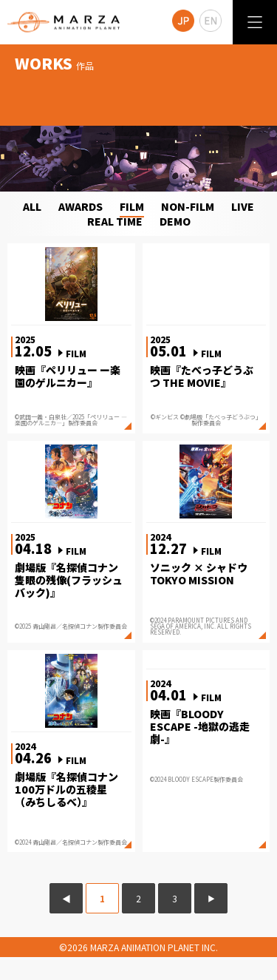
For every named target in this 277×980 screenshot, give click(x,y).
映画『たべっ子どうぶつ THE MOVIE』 (202, 376)
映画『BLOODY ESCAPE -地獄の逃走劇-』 (200, 726)
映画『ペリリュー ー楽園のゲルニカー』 (68, 376)
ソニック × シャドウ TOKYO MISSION (199, 574)
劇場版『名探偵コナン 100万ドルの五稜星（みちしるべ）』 (66, 789)
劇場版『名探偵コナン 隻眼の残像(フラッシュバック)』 (69, 580)
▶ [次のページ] (211, 898)
